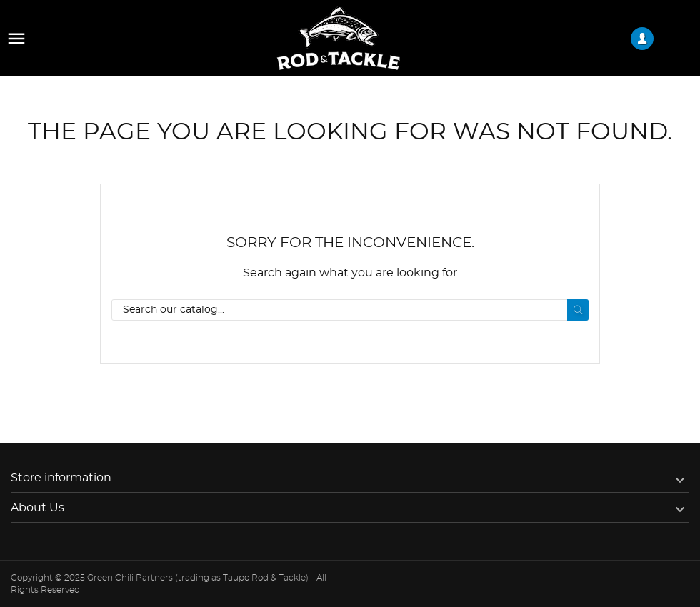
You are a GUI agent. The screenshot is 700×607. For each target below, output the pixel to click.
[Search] (350, 310)
